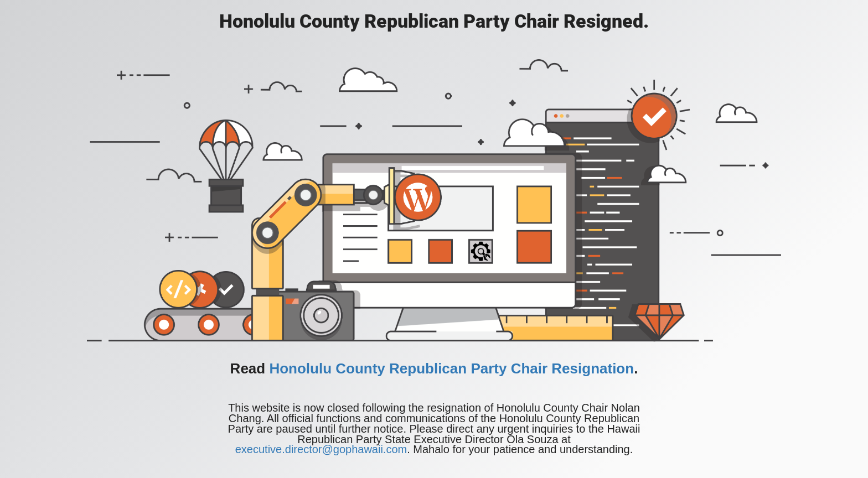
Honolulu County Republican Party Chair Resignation (451, 368)
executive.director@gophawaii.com (321, 449)
